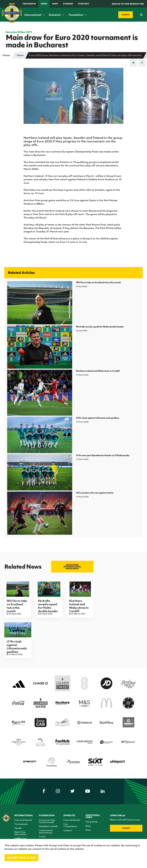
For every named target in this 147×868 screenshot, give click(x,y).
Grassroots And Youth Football (47, 821)
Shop (55, 4)
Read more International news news (72, 567)
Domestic (57, 15)
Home (6, 55)
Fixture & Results (72, 820)
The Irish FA (29, 4)
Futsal (42, 837)
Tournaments (21, 824)
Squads (18, 828)
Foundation (78, 15)
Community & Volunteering (46, 831)
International (34, 15)
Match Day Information (20, 833)
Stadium (68, 4)
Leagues (68, 830)
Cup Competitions (70, 825)
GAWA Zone (21, 838)
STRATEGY (83, 4)
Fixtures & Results (23, 820)
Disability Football (48, 826)
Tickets (126, 828)
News (44, 4)
